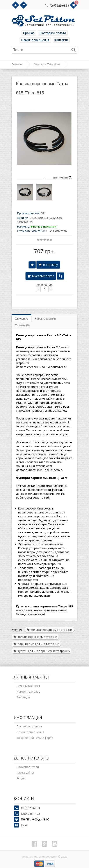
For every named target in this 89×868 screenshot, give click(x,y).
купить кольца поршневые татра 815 (42, 651)
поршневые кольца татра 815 (36, 644)
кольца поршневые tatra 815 (35, 637)
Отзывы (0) (22, 325)
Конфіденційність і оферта (35, 738)
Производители (28, 767)
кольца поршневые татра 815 (49, 630)
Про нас (29, 33)
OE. (43, 213)
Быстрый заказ (43, 276)
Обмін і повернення (35, 40)
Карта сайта (25, 772)
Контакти (61, 40)
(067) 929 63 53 (59, 6)
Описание (21, 319)
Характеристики (45, 319)
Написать (58, 231)
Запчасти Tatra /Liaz (47, 64)
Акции (21, 778)
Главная (17, 64)
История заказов (28, 691)
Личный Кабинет (28, 686)
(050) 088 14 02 (30, 814)
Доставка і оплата (53, 33)
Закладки (23, 697)
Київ (24, 825)
